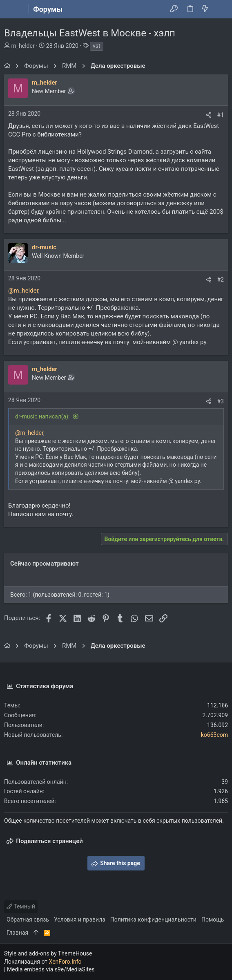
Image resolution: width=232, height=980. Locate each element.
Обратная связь (28, 920)
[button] (12, 9)
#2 (221, 280)
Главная (17, 933)
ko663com (214, 735)
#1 (221, 115)
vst (97, 46)
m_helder (23, 46)
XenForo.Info (65, 962)
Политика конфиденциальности (153, 920)
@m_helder (23, 291)
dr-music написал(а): (42, 416)
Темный (21, 906)
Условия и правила (80, 920)
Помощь (213, 920)
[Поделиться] (209, 115)
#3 (221, 401)
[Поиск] (220, 9)
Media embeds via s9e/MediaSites (51, 969)
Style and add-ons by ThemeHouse (48, 953)
